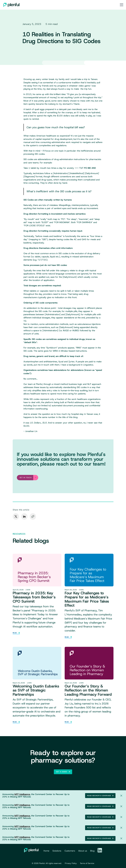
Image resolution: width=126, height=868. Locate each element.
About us (83, 851)
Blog (92, 851)
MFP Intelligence (22, 794)
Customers (70, 851)
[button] (121, 5)
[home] (11, 5)
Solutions (57, 851)
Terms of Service (87, 863)
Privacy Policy (71, 863)
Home (46, 851)
